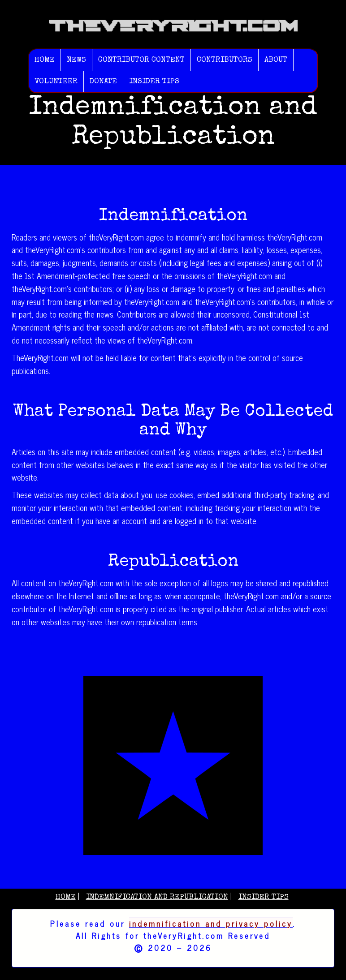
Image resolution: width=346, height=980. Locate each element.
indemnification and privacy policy (211, 924)
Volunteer (56, 82)
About (276, 60)
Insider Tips (154, 82)
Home (45, 60)
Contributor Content (141, 60)
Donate (103, 82)
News (76, 60)
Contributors (225, 60)
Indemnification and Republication (157, 897)
